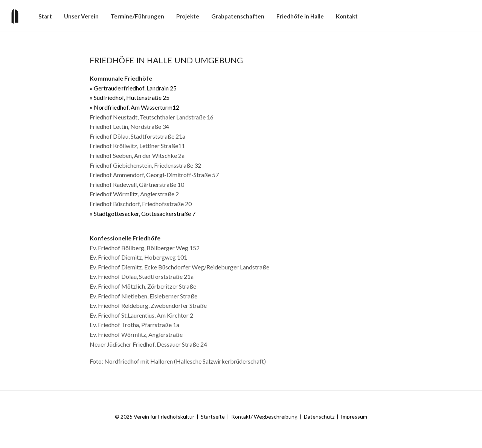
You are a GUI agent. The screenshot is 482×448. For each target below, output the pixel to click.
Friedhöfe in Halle (300, 16)
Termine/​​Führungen (137, 16)
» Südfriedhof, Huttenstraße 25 (130, 97)
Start (45, 16)
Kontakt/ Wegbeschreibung (264, 417)
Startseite (213, 417)
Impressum (354, 417)
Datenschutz (319, 417)
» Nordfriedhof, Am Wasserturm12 (134, 107)
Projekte (188, 16)
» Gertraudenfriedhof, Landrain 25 (133, 88)
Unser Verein (81, 16)
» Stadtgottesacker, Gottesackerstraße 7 (143, 213)
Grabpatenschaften (238, 16)
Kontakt (347, 16)
